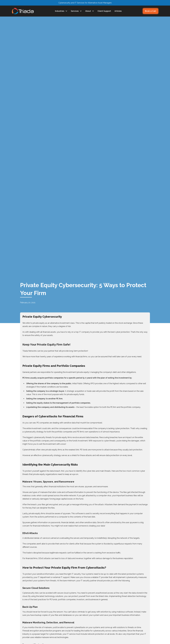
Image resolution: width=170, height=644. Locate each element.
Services (76, 11)
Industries (61, 11)
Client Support (104, 11)
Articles (118, 11)
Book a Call (151, 11)
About (90, 11)
